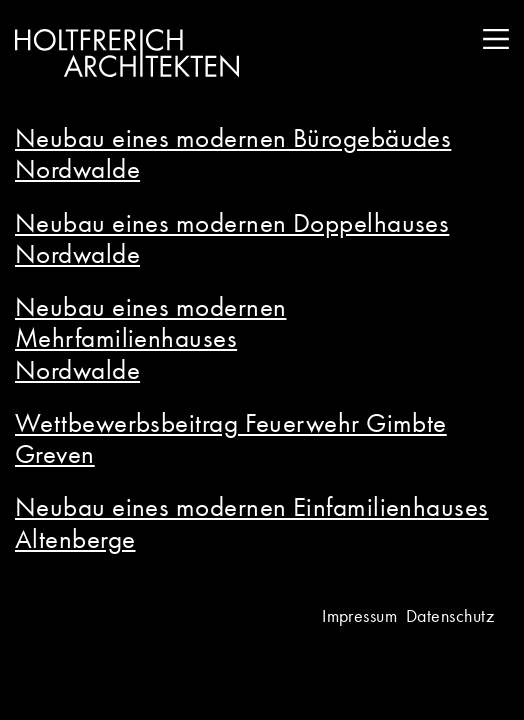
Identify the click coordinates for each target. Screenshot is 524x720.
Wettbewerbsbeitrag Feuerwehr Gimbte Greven (231, 438)
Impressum (359, 615)
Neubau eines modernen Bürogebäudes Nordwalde (233, 153)
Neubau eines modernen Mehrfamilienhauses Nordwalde (150, 337)
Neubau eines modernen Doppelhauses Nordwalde (232, 238)
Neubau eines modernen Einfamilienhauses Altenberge (252, 522)
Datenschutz (450, 615)
